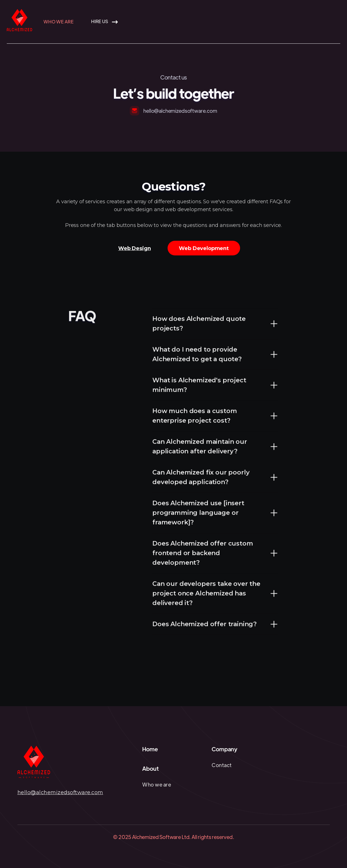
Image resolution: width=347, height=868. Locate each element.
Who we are (58, 22)
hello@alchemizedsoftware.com (60, 792)
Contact (222, 765)
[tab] (134, 248)
